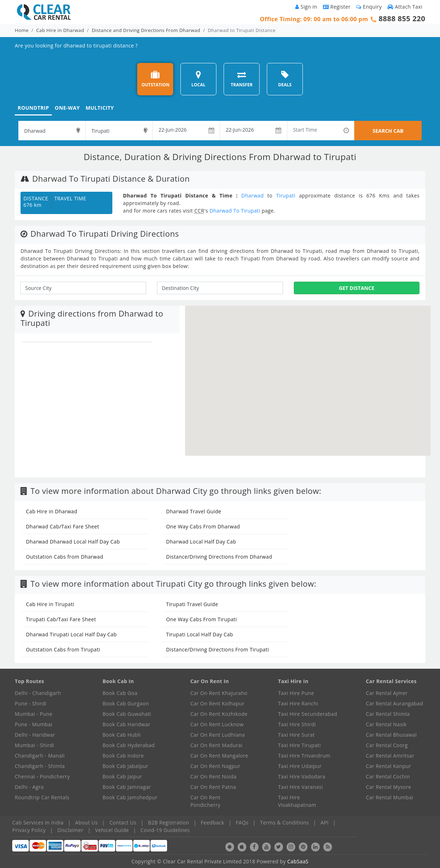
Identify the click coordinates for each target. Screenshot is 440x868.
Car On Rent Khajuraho (219, 693)
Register (337, 7)
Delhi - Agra (29, 787)
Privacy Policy (29, 830)
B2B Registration (169, 822)
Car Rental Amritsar (390, 756)
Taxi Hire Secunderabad (307, 714)
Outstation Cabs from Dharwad (65, 557)
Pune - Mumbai (33, 724)
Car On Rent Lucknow (217, 724)
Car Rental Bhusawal (391, 735)
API (324, 822)
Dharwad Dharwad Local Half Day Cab (73, 542)
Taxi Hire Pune (296, 693)
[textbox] (52, 131)
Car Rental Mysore (389, 787)
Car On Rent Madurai (217, 745)
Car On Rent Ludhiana (218, 735)
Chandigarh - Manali (40, 756)
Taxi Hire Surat (296, 735)
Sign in (306, 7)
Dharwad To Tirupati (235, 211)
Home (22, 30)
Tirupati (286, 196)
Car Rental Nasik (386, 724)
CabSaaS (298, 861)
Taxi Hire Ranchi (298, 703)
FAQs (242, 822)
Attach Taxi (405, 7)
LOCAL (198, 79)
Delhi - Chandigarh (38, 693)
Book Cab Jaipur (122, 776)
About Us (87, 822)
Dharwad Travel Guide (194, 511)
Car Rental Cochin (388, 776)
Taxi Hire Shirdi (297, 724)
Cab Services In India (38, 822)
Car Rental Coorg (387, 745)
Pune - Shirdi (31, 703)
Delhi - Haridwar (35, 735)
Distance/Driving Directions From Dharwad (219, 557)
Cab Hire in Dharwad (60, 30)
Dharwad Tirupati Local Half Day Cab (71, 634)
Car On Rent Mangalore (219, 756)
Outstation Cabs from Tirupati (63, 649)
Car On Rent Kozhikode (219, 714)
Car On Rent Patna (213, 787)
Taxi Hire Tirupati (299, 745)
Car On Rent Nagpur (215, 766)
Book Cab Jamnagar (127, 787)
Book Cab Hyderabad (129, 745)
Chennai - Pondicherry (42, 776)
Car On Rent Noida (214, 776)
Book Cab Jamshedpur (130, 797)
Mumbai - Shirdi (34, 745)
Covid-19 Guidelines (165, 830)
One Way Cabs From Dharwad (203, 526)
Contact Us (123, 822)
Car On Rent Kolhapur (218, 703)
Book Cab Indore (123, 756)
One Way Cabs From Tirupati (201, 619)
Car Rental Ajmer (387, 693)
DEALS (285, 79)
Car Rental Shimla (388, 714)
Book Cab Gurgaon (126, 703)
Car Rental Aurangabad (394, 703)
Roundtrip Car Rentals (42, 797)
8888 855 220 (402, 19)
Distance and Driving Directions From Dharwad (146, 30)
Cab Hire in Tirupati (50, 604)
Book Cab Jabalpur (125, 766)
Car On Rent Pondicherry (206, 801)
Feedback (213, 822)
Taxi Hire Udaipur (300, 766)
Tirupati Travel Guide (192, 604)
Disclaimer (70, 830)
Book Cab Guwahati (127, 714)
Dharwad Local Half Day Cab (201, 542)
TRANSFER (242, 79)
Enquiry (369, 7)
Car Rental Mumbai (390, 797)
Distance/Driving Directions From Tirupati (217, 649)
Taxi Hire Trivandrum (304, 756)
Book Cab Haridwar (127, 724)
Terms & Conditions (284, 822)
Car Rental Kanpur (389, 766)
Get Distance (356, 288)
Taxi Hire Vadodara (302, 776)
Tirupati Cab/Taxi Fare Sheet (61, 619)
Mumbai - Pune (33, 714)
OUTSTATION (156, 79)
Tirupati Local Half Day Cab (199, 634)
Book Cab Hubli (122, 735)
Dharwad (252, 196)
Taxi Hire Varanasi (300, 787)
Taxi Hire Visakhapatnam (297, 801)
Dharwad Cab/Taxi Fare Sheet (62, 526)
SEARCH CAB (388, 131)
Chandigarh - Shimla (40, 766)
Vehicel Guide (112, 830)
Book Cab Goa (120, 693)
